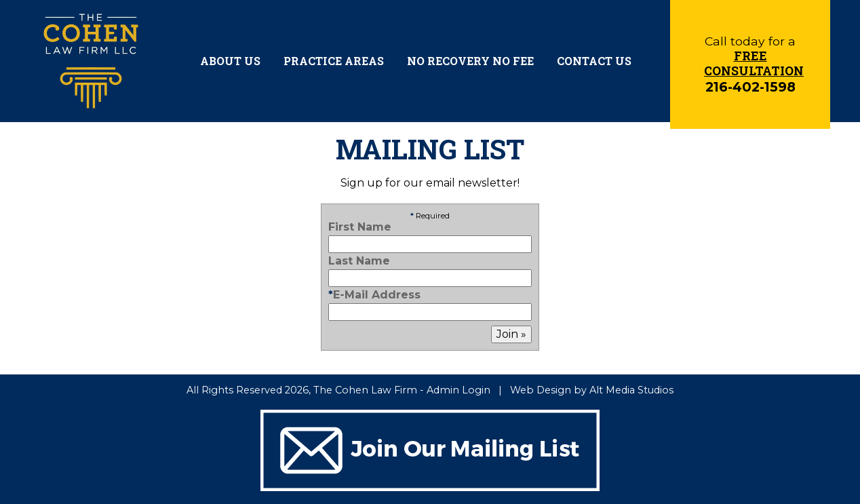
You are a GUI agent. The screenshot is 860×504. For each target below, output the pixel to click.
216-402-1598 (750, 87)
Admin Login (458, 390)
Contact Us (594, 61)
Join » (511, 334)
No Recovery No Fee (470, 61)
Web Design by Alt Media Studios (592, 390)
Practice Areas (334, 61)
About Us (230, 61)
